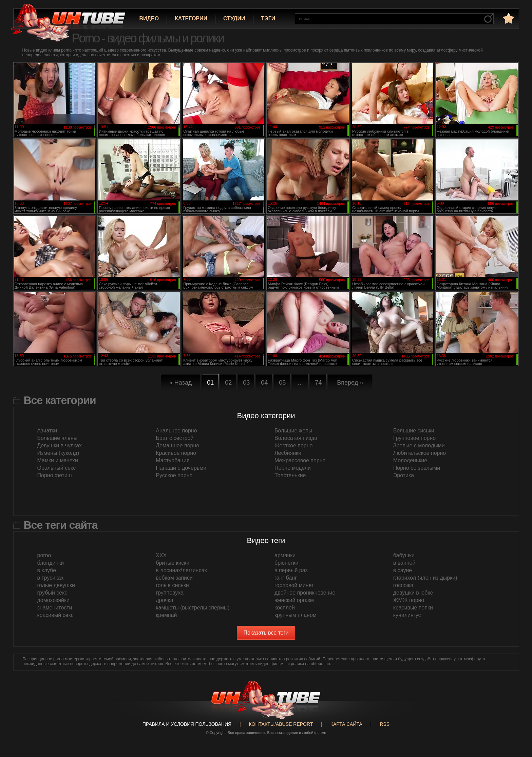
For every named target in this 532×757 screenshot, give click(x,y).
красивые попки (413, 608)
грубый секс (52, 593)
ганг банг (286, 578)
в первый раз (291, 570)
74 (318, 383)
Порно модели (293, 468)
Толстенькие (290, 475)
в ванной (404, 563)
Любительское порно (420, 453)
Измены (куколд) (58, 453)
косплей (285, 608)
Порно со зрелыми (417, 468)
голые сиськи (172, 585)
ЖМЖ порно (409, 600)
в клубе (47, 570)
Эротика (404, 475)
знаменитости (55, 608)
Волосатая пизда (296, 438)
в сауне (403, 570)
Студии (234, 18)
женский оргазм (294, 600)
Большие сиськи (414, 431)
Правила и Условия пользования (187, 724)
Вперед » (350, 383)
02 (228, 383)
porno (44, 555)
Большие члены (58, 438)
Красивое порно (176, 453)
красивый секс (55, 615)
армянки (285, 555)
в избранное (508, 18)
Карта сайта (346, 724)
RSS (385, 724)
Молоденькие (410, 460)
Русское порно (174, 475)
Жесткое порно (293, 445)
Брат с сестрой (175, 438)
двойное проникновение (305, 593)
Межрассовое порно (300, 460)
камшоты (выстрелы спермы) (193, 608)
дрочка (164, 600)
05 (282, 383)
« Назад (181, 383)
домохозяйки (53, 600)
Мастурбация (173, 460)
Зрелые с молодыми (419, 445)
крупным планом (296, 615)
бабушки (404, 555)
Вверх (517, 711)
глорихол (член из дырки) (425, 578)
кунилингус (407, 615)
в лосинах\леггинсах (181, 570)
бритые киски (173, 563)
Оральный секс (57, 468)
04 (264, 383)
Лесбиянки (288, 453)
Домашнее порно (177, 445)
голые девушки (56, 585)
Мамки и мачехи (58, 460)
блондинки (51, 563)
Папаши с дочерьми (181, 468)
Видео (149, 18)
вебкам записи (174, 578)
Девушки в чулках (60, 445)
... (300, 383)
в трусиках (51, 578)
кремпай (166, 615)
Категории (191, 18)
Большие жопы (293, 431)
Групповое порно (414, 438)
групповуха (170, 593)
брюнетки (287, 563)
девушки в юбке (413, 593)
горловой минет (294, 585)
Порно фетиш (55, 475)
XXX (161, 555)
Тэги (268, 18)
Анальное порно (176, 431)
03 (246, 383)
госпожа (403, 585)
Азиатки (47, 431)
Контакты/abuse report (281, 724)
